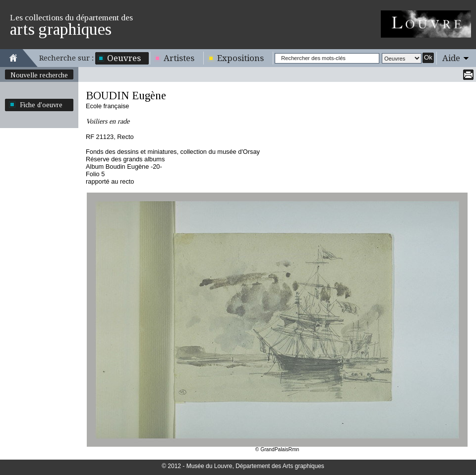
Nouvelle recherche (39, 75)
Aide (451, 58)
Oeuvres (124, 58)
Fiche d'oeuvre (41, 105)
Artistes (179, 58)
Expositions (240, 58)
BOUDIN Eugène (126, 96)
